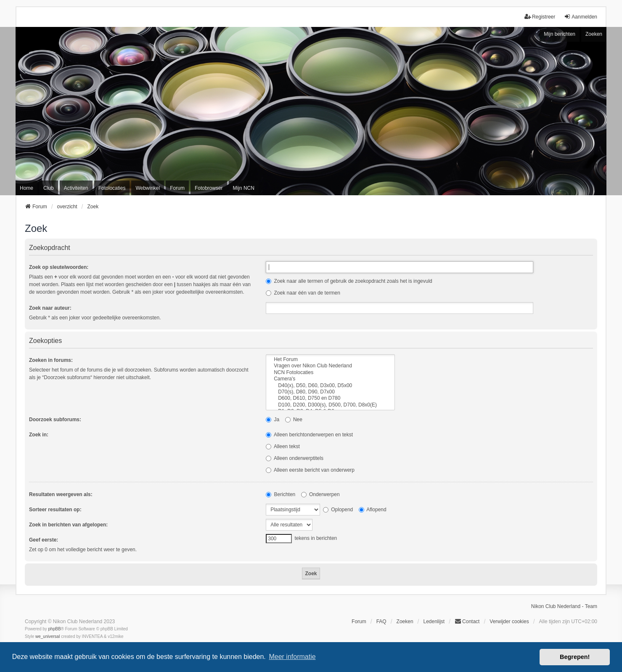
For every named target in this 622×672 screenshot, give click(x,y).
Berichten (281, 494)
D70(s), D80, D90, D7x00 (330, 392)
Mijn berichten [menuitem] (560, 34)
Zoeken (594, 34)
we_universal (48, 636)
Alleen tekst (283, 446)
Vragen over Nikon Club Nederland (330, 366)
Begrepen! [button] (575, 657)
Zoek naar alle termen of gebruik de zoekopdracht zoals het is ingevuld (349, 281)
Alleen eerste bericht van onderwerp (310, 470)
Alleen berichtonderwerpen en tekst (309, 435)
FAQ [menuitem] (381, 622)
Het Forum (330, 360)
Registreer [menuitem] (540, 17)
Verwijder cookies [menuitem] (509, 622)
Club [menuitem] (49, 188)
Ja (273, 420)
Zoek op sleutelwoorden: (59, 267)
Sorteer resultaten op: (55, 510)
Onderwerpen (320, 494)
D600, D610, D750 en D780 (330, 398)
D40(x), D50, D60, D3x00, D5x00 (330, 386)
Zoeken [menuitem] (405, 622)
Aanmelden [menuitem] (581, 17)
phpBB (55, 629)
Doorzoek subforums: (55, 420)
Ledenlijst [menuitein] (434, 622)
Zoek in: (39, 435)
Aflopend (373, 510)
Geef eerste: (44, 540)
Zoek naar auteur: (50, 308)
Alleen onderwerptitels (295, 458)
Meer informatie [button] (292, 657)
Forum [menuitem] (177, 188)
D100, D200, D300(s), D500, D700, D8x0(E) (330, 405)
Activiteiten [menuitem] (76, 188)
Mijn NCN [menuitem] (244, 188)
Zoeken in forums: (51, 360)
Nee (294, 420)
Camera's (330, 379)
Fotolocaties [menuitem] (112, 188)
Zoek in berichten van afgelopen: (68, 525)
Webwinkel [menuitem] (148, 188)
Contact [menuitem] (467, 621)
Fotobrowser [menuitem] (209, 188)
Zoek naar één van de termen (303, 293)
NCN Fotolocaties (330, 373)
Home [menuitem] (26, 188)
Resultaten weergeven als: (61, 494)
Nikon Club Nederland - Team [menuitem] (564, 606)
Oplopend (338, 510)
